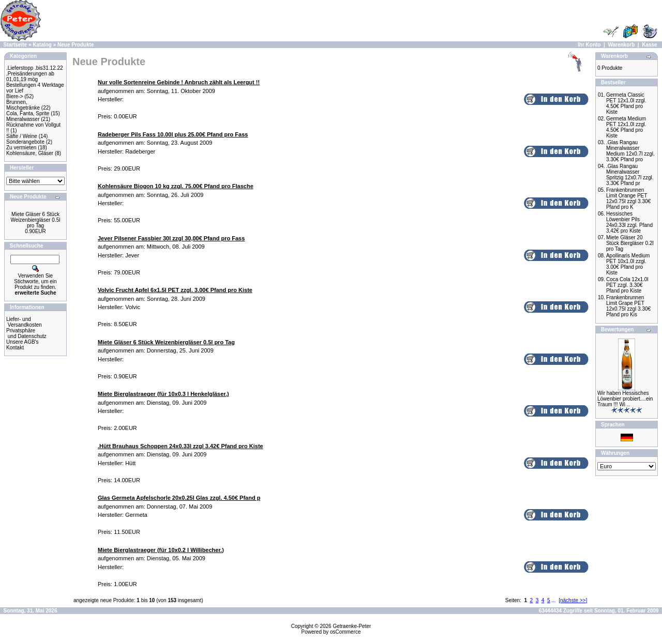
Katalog (42, 45)
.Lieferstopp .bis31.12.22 (35, 68)
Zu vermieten (21, 148)
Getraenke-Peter (352, 626)
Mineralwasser (23, 119)
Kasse (649, 45)
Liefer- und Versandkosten (24, 322)
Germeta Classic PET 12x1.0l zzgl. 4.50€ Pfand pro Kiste (626, 103)
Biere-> (15, 96)
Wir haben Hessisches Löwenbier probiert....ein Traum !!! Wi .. (625, 399)
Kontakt (15, 348)
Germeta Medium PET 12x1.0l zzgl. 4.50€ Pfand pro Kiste (626, 127)
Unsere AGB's (22, 342)
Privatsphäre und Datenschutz (26, 333)
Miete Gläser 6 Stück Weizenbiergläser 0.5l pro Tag (36, 220)
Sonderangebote (25, 142)
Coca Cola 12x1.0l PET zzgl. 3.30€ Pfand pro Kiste (627, 285)
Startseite (16, 45)
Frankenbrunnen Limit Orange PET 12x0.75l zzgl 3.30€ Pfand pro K (628, 198)
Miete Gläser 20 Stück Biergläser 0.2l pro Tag (630, 243)
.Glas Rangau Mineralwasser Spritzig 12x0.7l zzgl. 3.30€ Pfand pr (630, 175)
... (553, 600)
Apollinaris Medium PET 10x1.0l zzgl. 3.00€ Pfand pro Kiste (628, 264)
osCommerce (345, 632)
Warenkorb (621, 45)
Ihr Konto (589, 45)
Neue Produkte (76, 45)
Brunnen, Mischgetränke (23, 105)
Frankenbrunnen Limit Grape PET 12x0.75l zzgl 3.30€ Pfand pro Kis (628, 306)
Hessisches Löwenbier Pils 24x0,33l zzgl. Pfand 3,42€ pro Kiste (629, 222)
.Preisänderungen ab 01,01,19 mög (30, 76)
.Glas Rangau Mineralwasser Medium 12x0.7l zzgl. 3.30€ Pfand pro (630, 151)
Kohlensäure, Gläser (30, 153)
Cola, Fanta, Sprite (28, 113)
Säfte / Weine (22, 136)
